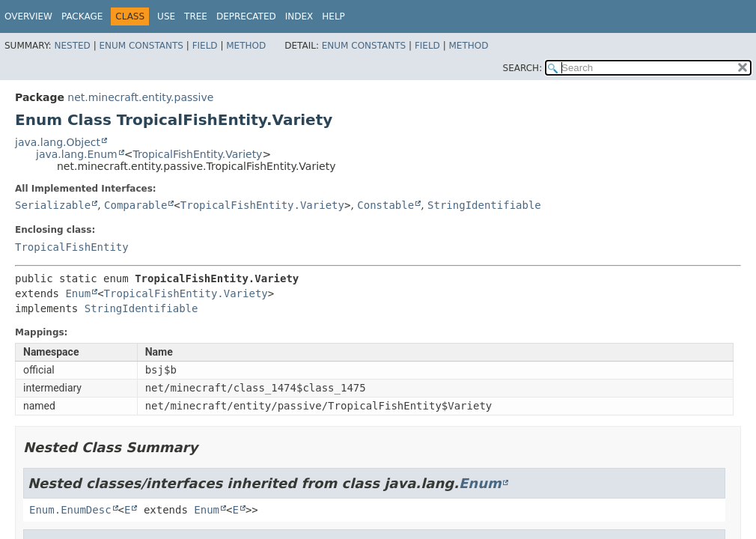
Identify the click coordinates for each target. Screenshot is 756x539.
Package (82, 16)
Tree (196, 16)
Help (333, 16)
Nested (72, 46)
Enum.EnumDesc (70, 510)
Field (205, 46)
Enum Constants (141, 46)
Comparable (135, 205)
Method (246, 46)
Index (299, 16)
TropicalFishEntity (72, 247)
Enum (78, 293)
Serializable (53, 205)
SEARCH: (523, 68)
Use (166, 16)
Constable (385, 205)
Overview (28, 16)
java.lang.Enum (77, 154)
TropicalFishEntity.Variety (197, 154)
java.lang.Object (58, 142)
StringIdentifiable (484, 205)
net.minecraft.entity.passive (140, 97)
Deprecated (246, 16)
